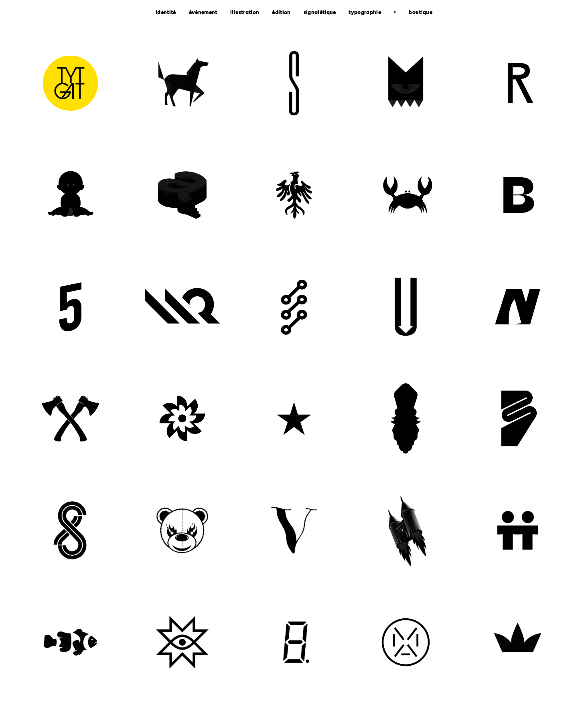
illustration (245, 13)
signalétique (320, 13)
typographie (365, 13)
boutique (421, 13)
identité (166, 13)
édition (281, 13)
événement (203, 13)
